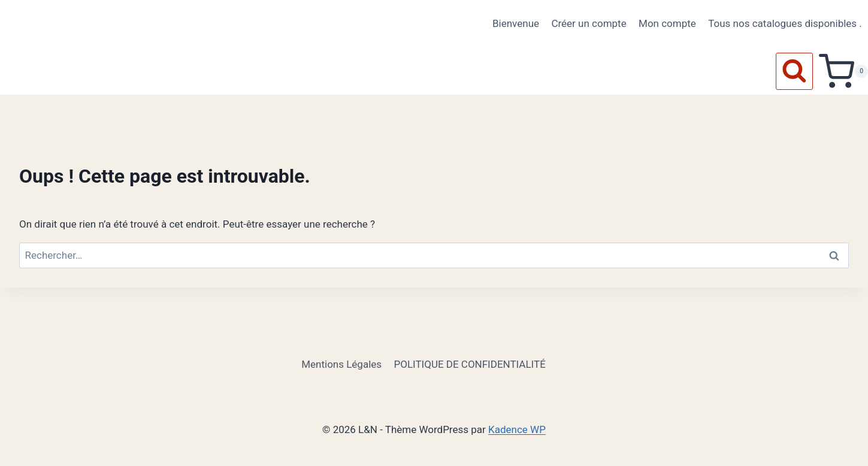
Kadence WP (517, 429)
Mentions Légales (341, 364)
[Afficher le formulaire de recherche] (794, 71)
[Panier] (843, 71)
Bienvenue (516, 23)
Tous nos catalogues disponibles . (785, 23)
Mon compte (667, 23)
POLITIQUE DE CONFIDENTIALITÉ (469, 364)
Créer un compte (589, 23)
